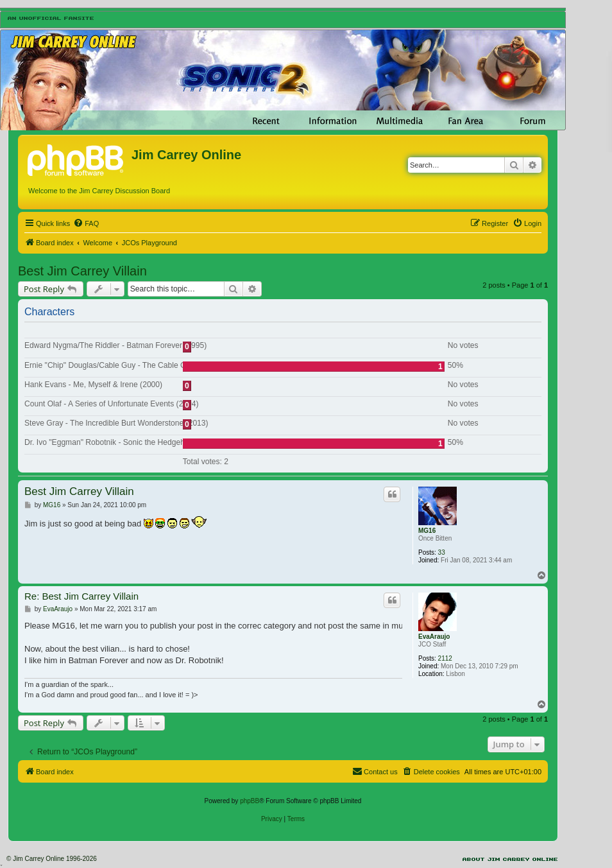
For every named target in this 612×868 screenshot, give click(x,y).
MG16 (427, 531)
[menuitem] (86, 223)
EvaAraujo (434, 637)
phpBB (250, 801)
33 (442, 552)
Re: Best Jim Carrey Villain (81, 596)
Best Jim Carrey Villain (82, 271)
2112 (445, 658)
